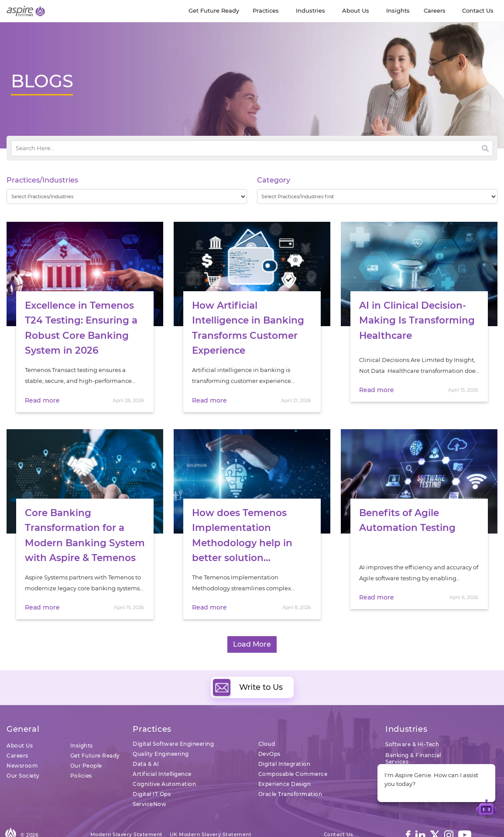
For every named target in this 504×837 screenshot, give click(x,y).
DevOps (269, 734)
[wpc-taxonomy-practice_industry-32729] (127, 196)
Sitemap (187, 823)
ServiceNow (149, 784)
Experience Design (285, 764)
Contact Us (339, 814)
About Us (20, 725)
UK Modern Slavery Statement (211, 814)
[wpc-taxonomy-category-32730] (377, 196)
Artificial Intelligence (162, 754)
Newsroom (22, 746)
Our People (86, 746)
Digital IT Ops (152, 774)
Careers (17, 735)
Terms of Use (108, 823)
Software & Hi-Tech (412, 724)
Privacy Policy (151, 823)
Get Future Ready (95, 735)
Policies (81, 756)
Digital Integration (285, 744)
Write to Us (248, 668)
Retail (393, 763)
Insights (82, 725)
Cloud (267, 724)
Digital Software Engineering (173, 724)
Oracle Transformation (290, 774)
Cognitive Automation (164, 764)
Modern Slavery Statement (127, 814)
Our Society (23, 756)
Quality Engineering (161, 734)
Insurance (399, 753)
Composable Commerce (293, 754)
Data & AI (146, 744)
